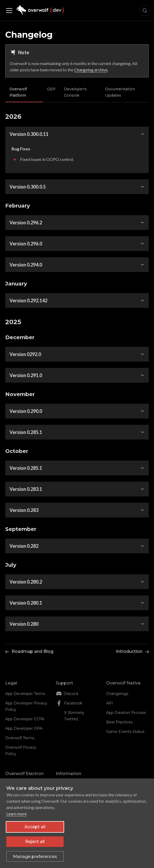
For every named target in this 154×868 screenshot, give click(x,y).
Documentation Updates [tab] (120, 92)
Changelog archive (91, 70)
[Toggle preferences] (35, 860)
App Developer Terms (25, 694)
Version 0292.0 (25, 354)
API (110, 703)
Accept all (35, 830)
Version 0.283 (24, 510)
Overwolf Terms (20, 738)
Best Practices (119, 722)
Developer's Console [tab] (75, 92)
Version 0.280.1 (26, 603)
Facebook (73, 703)
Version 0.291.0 (26, 375)
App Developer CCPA (25, 719)
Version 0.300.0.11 (29, 134)
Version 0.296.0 (26, 244)
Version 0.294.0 (26, 265)
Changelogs (117, 694)
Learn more (16, 817)
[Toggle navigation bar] (11, 11)
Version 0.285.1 (26, 432)
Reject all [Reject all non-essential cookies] (35, 845)
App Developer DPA (24, 728)
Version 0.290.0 (26, 411)
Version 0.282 (24, 546)
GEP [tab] (51, 89)
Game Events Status (125, 732)
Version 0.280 (24, 624)
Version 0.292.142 (28, 300)
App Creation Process (126, 713)
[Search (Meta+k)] (145, 11)
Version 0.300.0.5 (28, 187)
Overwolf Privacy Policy (21, 751)
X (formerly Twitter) (74, 716)
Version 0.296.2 (26, 223)
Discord (71, 694)
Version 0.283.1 (26, 489)
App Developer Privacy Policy (26, 706)
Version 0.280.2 (26, 582)
